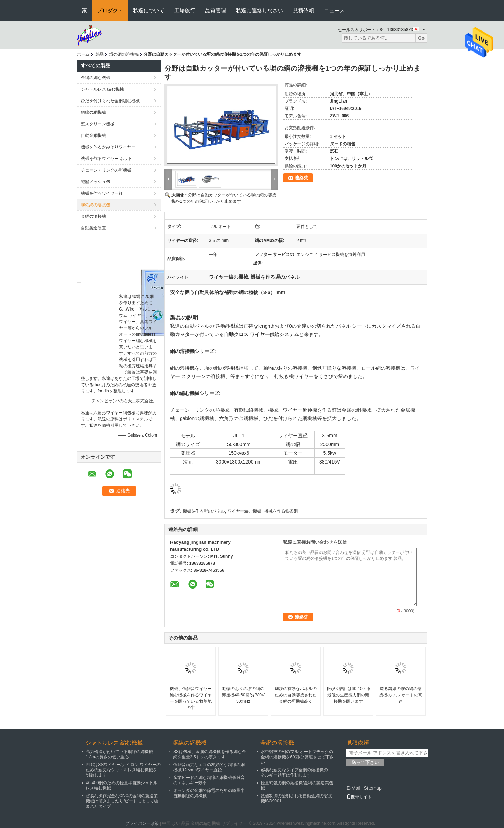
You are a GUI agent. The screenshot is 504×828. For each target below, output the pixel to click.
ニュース (334, 10)
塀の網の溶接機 (124, 54)
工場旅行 (185, 10)
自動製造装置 (93, 228)
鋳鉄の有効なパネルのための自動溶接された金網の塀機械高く (296, 695)
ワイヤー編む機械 (244, 511)
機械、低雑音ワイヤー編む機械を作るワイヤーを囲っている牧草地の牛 (191, 698)
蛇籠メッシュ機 (96, 182)
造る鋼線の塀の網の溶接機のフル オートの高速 (401, 695)
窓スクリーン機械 (98, 124)
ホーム (83, 54)
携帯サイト (359, 797)
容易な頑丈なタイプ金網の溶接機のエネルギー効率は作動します (296, 773)
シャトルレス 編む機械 (102, 89)
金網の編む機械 (96, 78)
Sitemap (373, 788)
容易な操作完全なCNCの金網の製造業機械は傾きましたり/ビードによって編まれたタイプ (122, 801)
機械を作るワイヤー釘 (102, 193)
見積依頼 (303, 10)
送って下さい (365, 762)
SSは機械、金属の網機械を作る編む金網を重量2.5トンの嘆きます (210, 754)
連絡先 (302, 178)
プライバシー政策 (142, 823)
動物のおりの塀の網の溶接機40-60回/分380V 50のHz (243, 695)
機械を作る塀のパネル (204, 511)
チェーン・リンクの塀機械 (106, 170)
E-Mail (353, 788)
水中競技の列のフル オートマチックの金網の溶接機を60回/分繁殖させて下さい (297, 757)
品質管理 (216, 10)
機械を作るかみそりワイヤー (108, 147)
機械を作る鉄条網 (281, 511)
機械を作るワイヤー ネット (107, 159)
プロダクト (110, 10)
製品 (99, 54)
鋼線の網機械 (93, 112)
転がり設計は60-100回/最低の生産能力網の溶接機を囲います (348, 695)
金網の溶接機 (93, 216)
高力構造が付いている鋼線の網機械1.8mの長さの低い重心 (119, 754)
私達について (149, 10)
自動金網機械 (93, 135)
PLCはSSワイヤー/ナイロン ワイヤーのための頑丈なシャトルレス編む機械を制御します (123, 770)
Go (421, 38)
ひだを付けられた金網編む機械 (110, 101)
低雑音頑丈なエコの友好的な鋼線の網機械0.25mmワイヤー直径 (209, 767)
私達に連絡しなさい (260, 10)
